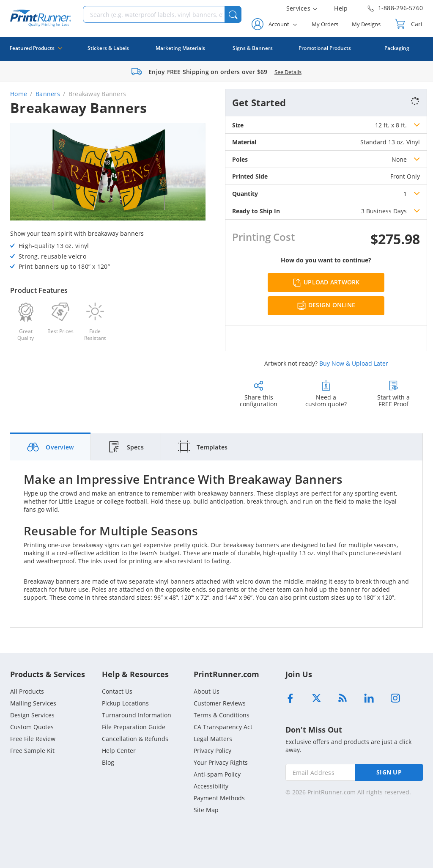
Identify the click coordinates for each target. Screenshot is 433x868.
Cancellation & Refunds (135, 739)
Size (238, 125)
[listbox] (397, 125)
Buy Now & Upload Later (354, 363)
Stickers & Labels (108, 48)
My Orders (325, 24)
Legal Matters (213, 739)
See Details (288, 72)
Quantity (245, 194)
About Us (207, 691)
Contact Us (117, 691)
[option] (108, 173)
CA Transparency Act (223, 727)
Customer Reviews (220, 703)
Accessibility (211, 786)
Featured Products (36, 53)
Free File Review (33, 739)
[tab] (51, 447)
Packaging (397, 48)
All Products (27, 691)
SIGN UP (389, 772)
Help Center (119, 751)
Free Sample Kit (32, 751)
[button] (233, 14)
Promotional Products (325, 48)
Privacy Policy (212, 751)
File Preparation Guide (134, 727)
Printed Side (250, 176)
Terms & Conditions (222, 715)
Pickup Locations (125, 703)
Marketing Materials (180, 48)
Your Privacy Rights (221, 762)
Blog (108, 762)
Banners (48, 94)
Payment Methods (219, 798)
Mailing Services (33, 703)
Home (19, 94)
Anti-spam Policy (217, 774)
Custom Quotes (32, 727)
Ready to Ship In (256, 211)
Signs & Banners (253, 48)
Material (244, 142)
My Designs (366, 24)
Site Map (206, 810)
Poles (240, 159)
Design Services (32, 715)
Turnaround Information (137, 715)
